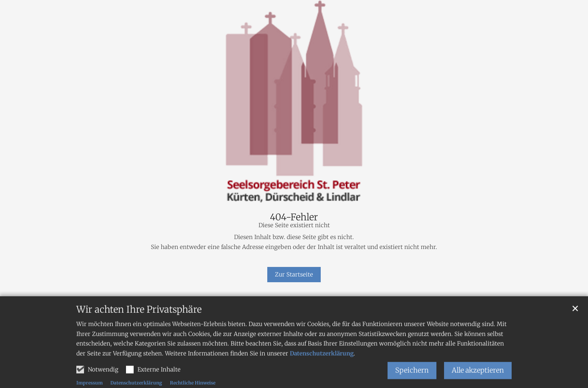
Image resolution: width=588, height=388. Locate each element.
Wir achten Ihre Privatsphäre (139, 323)
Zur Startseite (294, 274)
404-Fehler (294, 217)
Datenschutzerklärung (322, 366)
